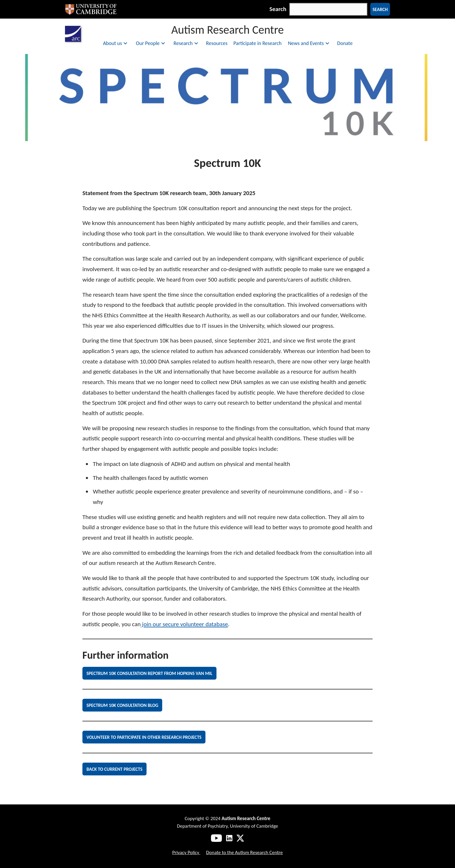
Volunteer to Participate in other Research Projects (144, 737)
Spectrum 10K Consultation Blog (122, 705)
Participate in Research (257, 43)
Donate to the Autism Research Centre (244, 852)
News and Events (309, 43)
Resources (217, 43)
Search (278, 9)
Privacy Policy (186, 852)
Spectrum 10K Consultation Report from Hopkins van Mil (149, 673)
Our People (151, 43)
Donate (345, 43)
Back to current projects (114, 769)
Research (187, 43)
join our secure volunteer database (184, 624)
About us (116, 43)
